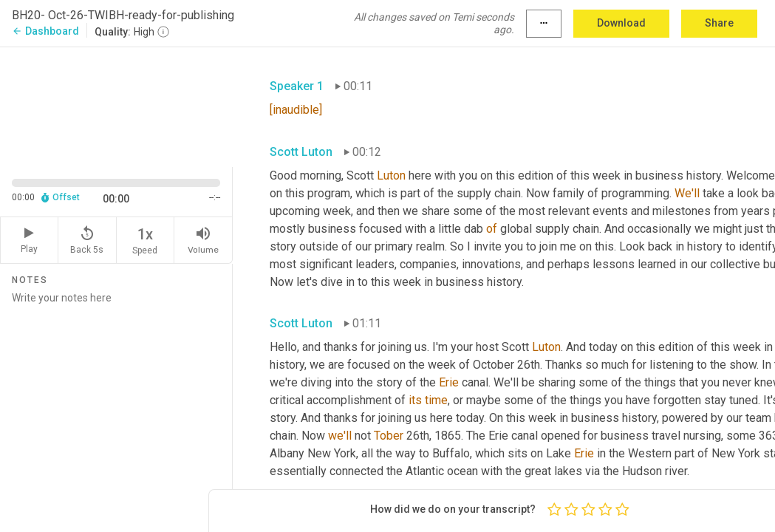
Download (621, 23)
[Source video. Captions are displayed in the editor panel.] (116, 105)
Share (719, 23)
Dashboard (45, 31)
